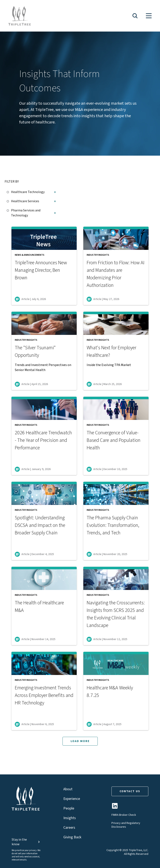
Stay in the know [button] (26, 842)
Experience (72, 799)
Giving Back (72, 837)
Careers (69, 828)
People (69, 808)
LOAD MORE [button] (80, 741)
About (68, 789)
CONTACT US (130, 791)
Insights (70, 818)
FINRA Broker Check (124, 815)
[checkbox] (9, 191)
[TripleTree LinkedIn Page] (115, 808)
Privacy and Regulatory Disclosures (126, 825)
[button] (135, 16)
